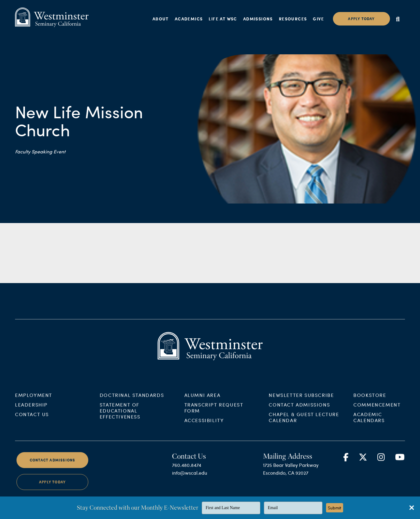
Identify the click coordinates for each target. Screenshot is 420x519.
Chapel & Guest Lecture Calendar (304, 423)
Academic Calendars (369, 423)
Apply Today (52, 488)
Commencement (377, 410)
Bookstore (370, 401)
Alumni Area (202, 401)
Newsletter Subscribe (301, 401)
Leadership (31, 410)
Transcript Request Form (214, 413)
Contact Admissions (299, 410)
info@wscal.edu (190, 478)
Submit (335, 508)
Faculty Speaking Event (40, 151)
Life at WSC (223, 19)
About (161, 19)
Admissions (258, 19)
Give (318, 19)
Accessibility (204, 426)
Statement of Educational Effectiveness (120, 416)
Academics (189, 19)
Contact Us (32, 420)
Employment (34, 401)
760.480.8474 (187, 471)
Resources (293, 19)
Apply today (361, 19)
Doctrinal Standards (132, 401)
